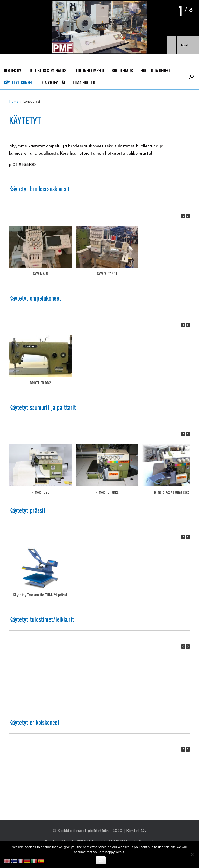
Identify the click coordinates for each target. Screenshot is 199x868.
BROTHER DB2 (40, 383)
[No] (193, 854)
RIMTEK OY (13, 71)
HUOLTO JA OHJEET (155, 71)
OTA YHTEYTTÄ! (53, 83)
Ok (101, 860)
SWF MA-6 (40, 273)
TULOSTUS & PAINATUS (48, 71)
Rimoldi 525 (40, 492)
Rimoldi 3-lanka (107, 492)
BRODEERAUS (122, 71)
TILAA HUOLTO (84, 83)
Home (14, 102)
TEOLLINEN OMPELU (89, 71)
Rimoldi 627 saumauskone (174, 492)
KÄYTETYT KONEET (18, 83)
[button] (172, 45)
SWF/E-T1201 (107, 273)
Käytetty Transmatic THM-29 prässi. (40, 595)
